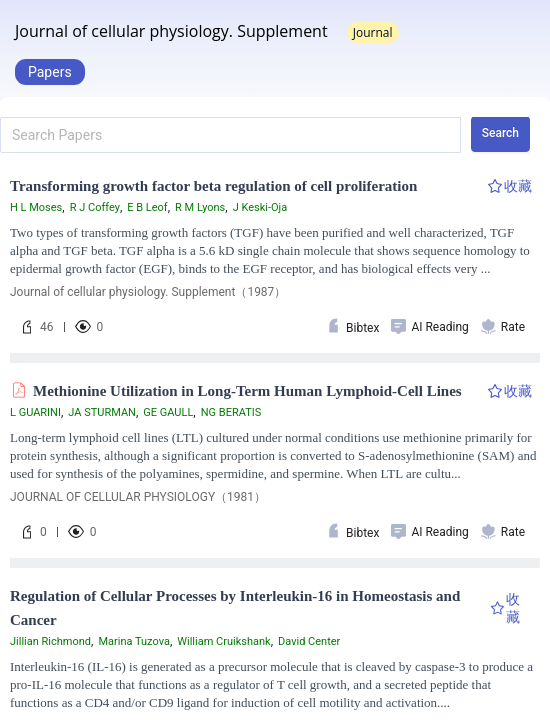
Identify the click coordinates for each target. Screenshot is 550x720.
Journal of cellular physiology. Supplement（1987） (148, 292)
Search (500, 133)
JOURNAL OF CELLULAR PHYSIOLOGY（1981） (138, 497)
